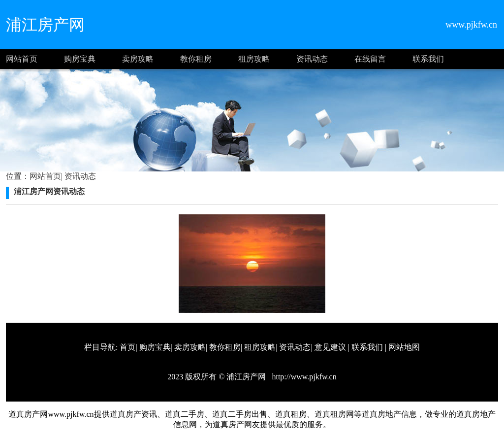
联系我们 (428, 59)
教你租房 (196, 59)
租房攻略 (254, 59)
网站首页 (22, 59)
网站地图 (404, 347)
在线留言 (370, 59)
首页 (127, 347)
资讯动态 (312, 59)
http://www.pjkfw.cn (303, 377)
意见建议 (330, 347)
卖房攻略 (138, 59)
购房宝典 (80, 59)
